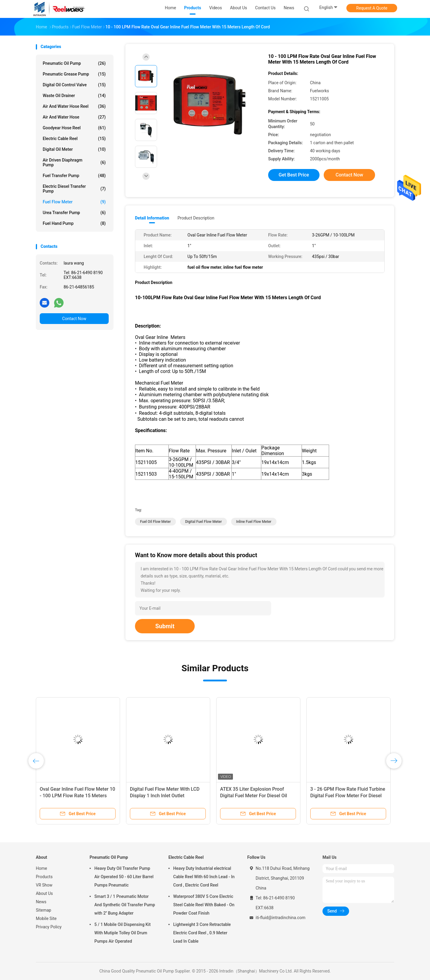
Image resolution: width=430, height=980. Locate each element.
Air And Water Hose (74, 117)
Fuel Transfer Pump (74, 176)
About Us (44, 893)
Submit (165, 626)
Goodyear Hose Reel (74, 128)
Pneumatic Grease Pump (74, 74)
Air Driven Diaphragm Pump (74, 162)
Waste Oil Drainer (74, 96)
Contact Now (74, 319)
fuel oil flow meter (155, 522)
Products (44, 877)
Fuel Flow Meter (74, 202)
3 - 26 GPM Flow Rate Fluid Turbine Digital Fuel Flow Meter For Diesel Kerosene (348, 796)
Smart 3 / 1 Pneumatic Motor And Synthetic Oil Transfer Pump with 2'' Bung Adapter (125, 905)
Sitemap (43, 910)
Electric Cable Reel (74, 139)
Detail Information (152, 218)
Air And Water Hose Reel (74, 106)
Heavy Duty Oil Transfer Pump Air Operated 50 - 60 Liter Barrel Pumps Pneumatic (124, 877)
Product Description (196, 218)
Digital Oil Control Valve (74, 85)
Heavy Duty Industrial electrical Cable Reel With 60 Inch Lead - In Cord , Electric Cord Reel (204, 877)
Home (42, 868)
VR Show (44, 885)
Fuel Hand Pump (74, 223)
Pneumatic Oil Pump (74, 63)
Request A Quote (372, 8)
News (41, 902)
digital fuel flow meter (204, 522)
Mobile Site (46, 918)
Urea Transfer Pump (74, 213)
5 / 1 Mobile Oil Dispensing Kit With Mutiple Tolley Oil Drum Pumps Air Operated (122, 933)
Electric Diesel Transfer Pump (74, 189)
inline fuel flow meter (254, 522)
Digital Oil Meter (74, 149)
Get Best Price (294, 175)
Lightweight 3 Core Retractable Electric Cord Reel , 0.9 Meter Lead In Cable (202, 933)
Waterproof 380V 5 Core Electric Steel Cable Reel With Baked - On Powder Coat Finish (204, 905)
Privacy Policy (49, 927)
